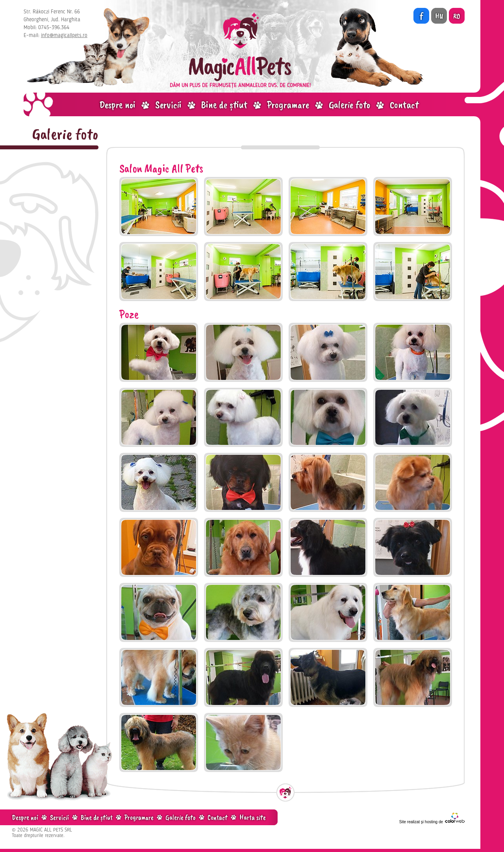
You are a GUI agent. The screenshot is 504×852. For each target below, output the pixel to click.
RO (457, 16)
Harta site (253, 817)
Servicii (168, 105)
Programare (288, 105)
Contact (404, 105)
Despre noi (117, 105)
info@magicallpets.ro (64, 35)
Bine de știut (224, 105)
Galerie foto (349, 105)
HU (439, 16)
